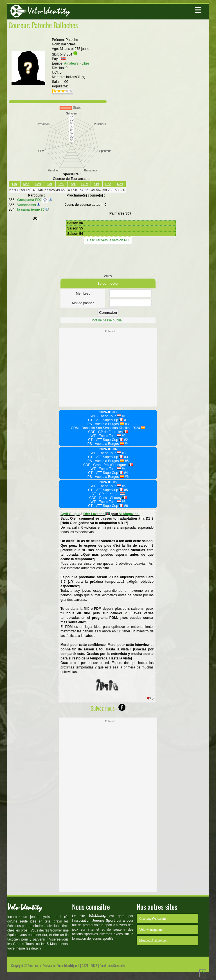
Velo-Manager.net (151, 930)
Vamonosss (27, 205)
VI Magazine (129, 514)
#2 (123, 436)
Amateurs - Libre (77, 63)
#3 (126, 424)
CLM (85, 184)
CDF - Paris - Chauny (108, 498)
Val (49, 184)
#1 (123, 416)
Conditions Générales (112, 965)
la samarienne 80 (31, 209)
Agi (73, 184)
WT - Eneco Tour (106, 416)
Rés (120, 184)
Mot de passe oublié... (108, 320)
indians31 (76, 77)
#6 (126, 477)
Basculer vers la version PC (108, 240)
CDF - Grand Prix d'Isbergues (108, 465)
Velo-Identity (49, 11)
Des (38, 184)
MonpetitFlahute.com (154, 941)
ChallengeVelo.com (152, 919)
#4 (126, 444)
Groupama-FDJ (32, 200)
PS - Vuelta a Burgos (106, 424)
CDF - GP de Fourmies (108, 432)
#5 (126, 461)
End (108, 184)
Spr (97, 184)
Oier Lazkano (96, 514)
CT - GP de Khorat (108, 494)
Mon (26, 184)
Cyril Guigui (70, 514)
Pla (14, 184)
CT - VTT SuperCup (106, 420)
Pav (61, 184)
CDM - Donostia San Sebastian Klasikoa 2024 (108, 428)
